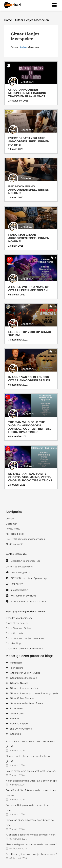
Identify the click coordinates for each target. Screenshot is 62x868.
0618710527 (17, 584)
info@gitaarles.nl (20, 590)
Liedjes (23, 47)
